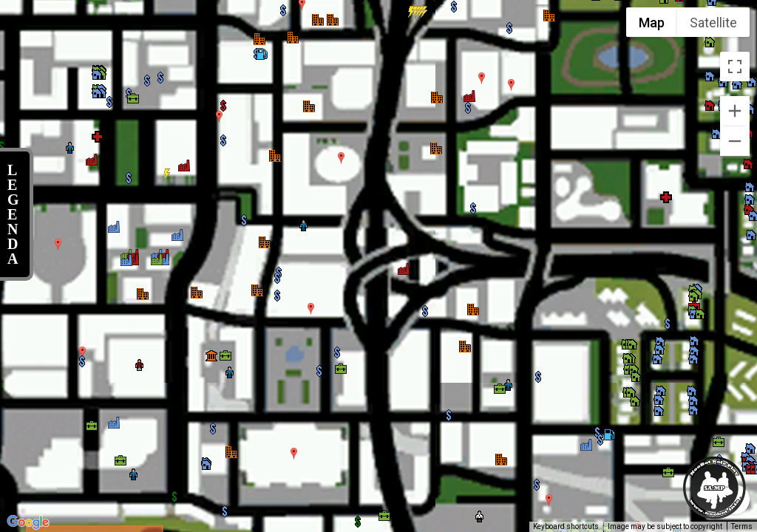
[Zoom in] (735, 111)
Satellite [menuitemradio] (713, 23)
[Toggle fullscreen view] (735, 66)
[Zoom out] (735, 141)
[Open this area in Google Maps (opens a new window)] (28, 522)
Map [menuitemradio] (652, 23)
